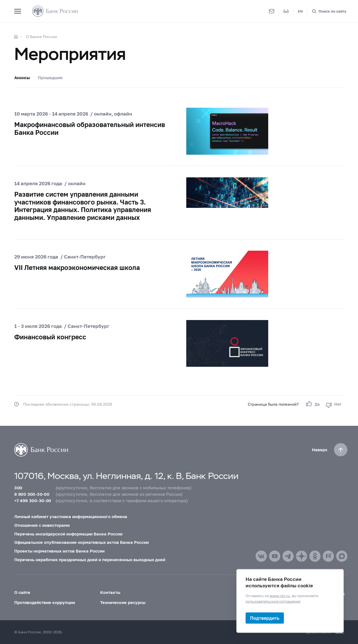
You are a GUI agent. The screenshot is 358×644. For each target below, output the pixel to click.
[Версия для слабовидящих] (286, 11)
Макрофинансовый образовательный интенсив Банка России (90, 128)
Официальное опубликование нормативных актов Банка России (82, 542)
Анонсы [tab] (22, 77)
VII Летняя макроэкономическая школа (77, 267)
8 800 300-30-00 (32, 494)
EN (300, 11)
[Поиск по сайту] (329, 11)
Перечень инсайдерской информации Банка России (68, 534)
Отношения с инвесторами (42, 525)
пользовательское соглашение (273, 601)
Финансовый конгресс (50, 337)
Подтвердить (265, 618)
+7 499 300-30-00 (33, 500)
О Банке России (42, 37)
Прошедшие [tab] (50, 77)
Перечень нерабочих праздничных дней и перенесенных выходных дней (90, 560)
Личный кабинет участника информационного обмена (71, 516)
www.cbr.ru (280, 596)
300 (18, 488)
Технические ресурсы (123, 602)
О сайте (22, 592)
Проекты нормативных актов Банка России (59, 551)
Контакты (110, 592)
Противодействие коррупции (45, 602)
